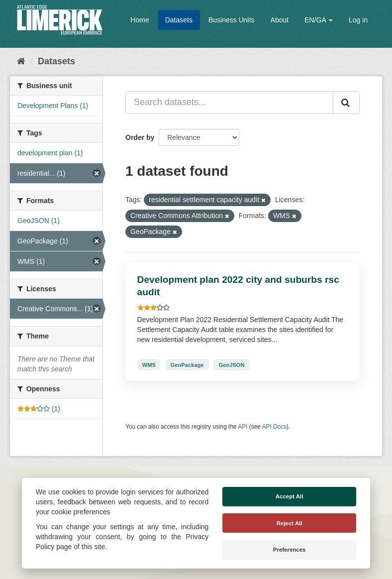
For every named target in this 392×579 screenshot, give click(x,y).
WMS (149, 364)
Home (140, 20)
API (243, 427)
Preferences (290, 550)
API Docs (275, 427)
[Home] (21, 61)
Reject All (290, 523)
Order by (140, 137)
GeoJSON (231, 364)
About (280, 20)
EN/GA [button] (319, 20)
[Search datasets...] (229, 103)
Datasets (179, 20)
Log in (358, 20)
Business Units (232, 20)
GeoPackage (187, 364)
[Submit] (346, 103)
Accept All (290, 496)
